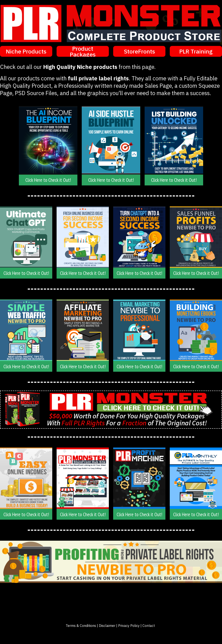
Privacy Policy (129, 626)
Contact (149, 626)
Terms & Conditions (81, 626)
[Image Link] (26, 237)
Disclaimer (107, 626)
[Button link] (26, 51)
